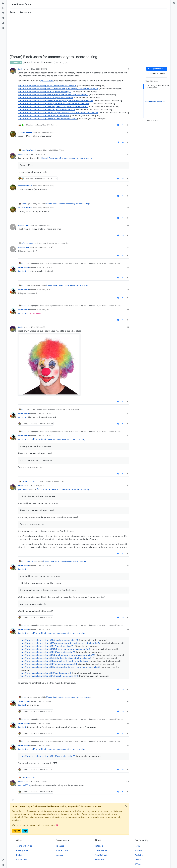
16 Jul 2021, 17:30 (44, 290)
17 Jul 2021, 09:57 (44, 629)
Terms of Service (24, 846)
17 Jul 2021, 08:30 (38, 327)
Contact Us (21, 860)
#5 (128, 208)
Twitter (138, 860)
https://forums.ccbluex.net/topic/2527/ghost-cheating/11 (44, 92)
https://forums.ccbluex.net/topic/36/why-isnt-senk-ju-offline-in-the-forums (53, 107)
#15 (128, 565)
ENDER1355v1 (23, 267)
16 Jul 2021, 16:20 (38, 154)
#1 (129, 69)
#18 (128, 723)
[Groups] (3, 28)
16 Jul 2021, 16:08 (47, 132)
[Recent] (3, 8)
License (59, 855)
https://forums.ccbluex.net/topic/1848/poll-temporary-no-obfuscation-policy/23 (56, 101)
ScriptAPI (99, 860)
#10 (128, 310)
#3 (128, 154)
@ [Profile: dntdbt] (22, 271)
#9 (128, 290)
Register (16, 831)
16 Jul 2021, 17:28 (44, 267)
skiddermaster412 (25, 186)
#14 (128, 486)
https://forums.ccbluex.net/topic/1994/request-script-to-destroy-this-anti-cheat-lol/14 (58, 89)
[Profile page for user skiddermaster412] (13, 187)
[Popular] (3, 18)
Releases (60, 846)
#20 (128, 781)
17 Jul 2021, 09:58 (44, 701)
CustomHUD (101, 850)
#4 (128, 186)
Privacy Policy (23, 850)
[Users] (3, 23)
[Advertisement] (89, 34)
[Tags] (3, 13)
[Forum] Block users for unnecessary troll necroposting (67, 158)
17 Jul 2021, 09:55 (44, 565)
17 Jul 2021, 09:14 (38, 486)
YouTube (139, 855)
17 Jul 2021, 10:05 (44, 745)
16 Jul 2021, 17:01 (44, 247)
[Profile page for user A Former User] (13, 227)
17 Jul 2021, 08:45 (44, 436)
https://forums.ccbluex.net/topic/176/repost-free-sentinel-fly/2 (47, 119)
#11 (128, 327)
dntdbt (20, 69)
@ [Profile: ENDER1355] (47, 81)
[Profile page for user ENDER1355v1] (13, 269)
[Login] (174, 3)
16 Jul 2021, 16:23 (44, 225)
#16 (128, 629)
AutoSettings (101, 855)
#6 (128, 225)
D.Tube (138, 864)
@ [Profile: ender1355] (24, 489)
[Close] (126, 806)
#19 (128, 745)
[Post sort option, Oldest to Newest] (157, 74)
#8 (128, 267)
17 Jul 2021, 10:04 (44, 723)
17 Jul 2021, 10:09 (38, 781)
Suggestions (16, 62)
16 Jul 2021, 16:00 (38, 69)
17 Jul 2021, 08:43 (44, 414)
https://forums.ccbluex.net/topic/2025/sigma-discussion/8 (45, 98)
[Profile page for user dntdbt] (13, 71)
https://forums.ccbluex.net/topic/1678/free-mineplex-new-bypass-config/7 (53, 95)
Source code (62, 850)
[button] (3, 860)
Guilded (138, 850)
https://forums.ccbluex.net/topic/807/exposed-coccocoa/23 (46, 110)
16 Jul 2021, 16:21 (47, 208)
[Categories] (3, 3)
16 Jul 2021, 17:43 (44, 310)
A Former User (24, 225)
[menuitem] (174, 3)
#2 (128, 132)
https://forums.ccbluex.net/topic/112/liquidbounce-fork (44, 116)
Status (19, 855)
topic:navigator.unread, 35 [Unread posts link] (155, 101)
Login (25, 831)
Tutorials (99, 846)
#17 (128, 701)
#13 (128, 436)
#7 (128, 247)
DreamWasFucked (25, 132)
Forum (137, 846)
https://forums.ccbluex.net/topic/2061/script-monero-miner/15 (47, 86)
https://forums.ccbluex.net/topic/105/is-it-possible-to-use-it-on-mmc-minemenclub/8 (58, 113)
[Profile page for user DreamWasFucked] (13, 134)
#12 (128, 414)
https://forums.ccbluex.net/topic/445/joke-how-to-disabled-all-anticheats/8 (54, 104)
